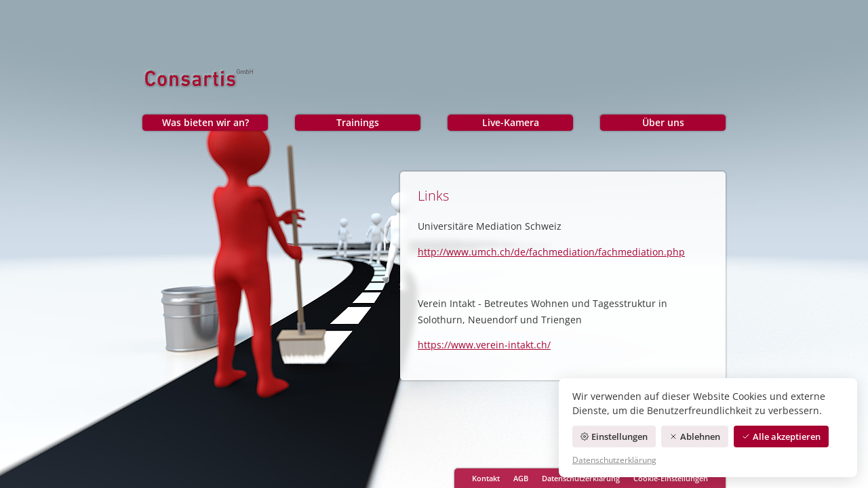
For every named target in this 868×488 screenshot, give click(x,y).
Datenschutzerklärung (581, 478)
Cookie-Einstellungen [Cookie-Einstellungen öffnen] (671, 478)
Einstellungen (614, 436)
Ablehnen (695, 436)
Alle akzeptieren (781, 436)
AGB (521, 478)
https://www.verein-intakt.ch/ (484, 345)
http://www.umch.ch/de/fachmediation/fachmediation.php (551, 252)
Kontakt (486, 478)
